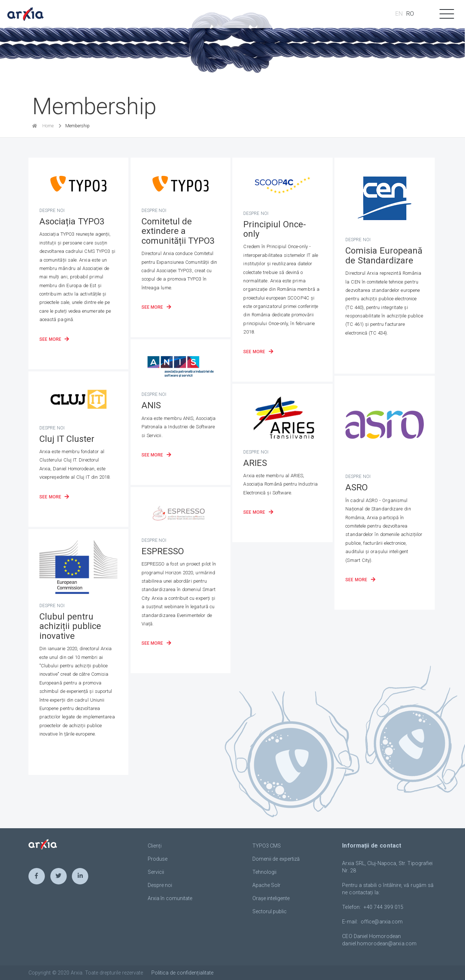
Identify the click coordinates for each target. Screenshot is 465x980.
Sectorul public (270, 911)
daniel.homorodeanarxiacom (379, 944)
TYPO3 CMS (267, 846)
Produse (158, 859)
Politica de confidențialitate (182, 973)
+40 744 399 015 (383, 907)
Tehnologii (264, 872)
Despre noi (160, 885)
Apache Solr (267, 885)
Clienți (155, 846)
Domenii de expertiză (276, 859)
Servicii (156, 872)
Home (48, 126)
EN (399, 14)
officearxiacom (382, 922)
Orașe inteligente (271, 898)
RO (410, 14)
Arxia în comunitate (170, 898)
